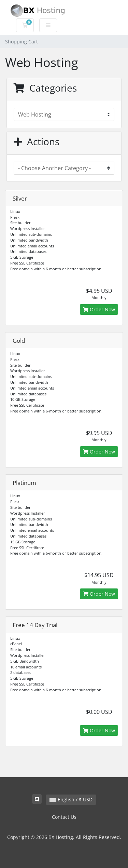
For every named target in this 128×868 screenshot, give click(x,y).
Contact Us (64, 817)
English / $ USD (71, 799)
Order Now (99, 309)
